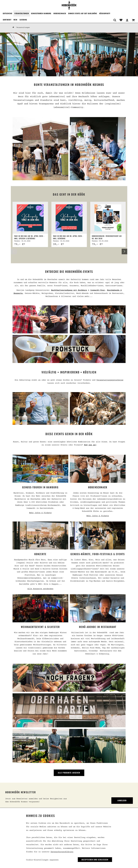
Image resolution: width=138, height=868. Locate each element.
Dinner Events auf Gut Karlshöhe (83, 13)
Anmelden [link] (122, 800)
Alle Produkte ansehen (69, 773)
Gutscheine (7, 13)
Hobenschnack (60, 13)
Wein (15, 20)
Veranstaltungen (22, 13)
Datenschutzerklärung (62, 852)
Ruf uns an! (90, 445)
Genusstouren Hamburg (41, 13)
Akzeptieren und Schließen (95, 860)
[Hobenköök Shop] (13, 27)
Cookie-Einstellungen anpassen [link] (42, 860)
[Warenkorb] (133, 20)
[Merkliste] (121, 20)
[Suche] (115, 20)
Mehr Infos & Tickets (40, 513)
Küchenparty (105, 13)
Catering (23, 20)
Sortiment (7, 20)
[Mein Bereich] (127, 20)
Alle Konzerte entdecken (40, 589)
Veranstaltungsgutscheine (110, 380)
